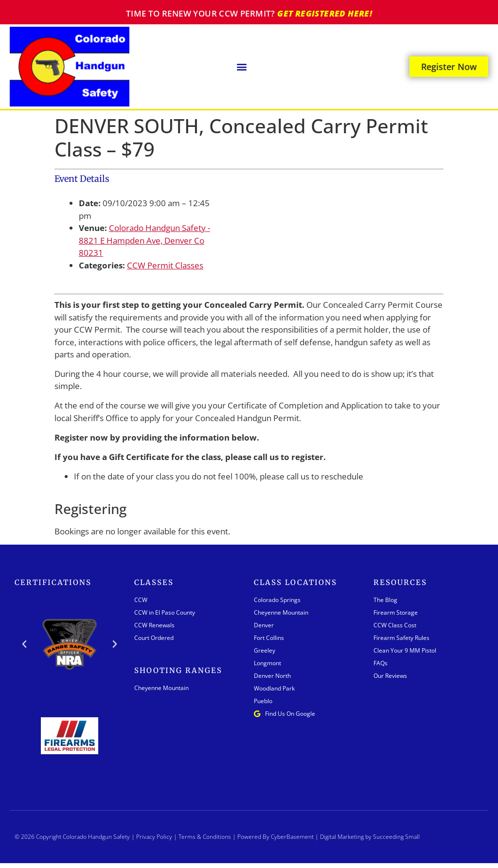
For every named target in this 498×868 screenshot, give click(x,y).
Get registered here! (325, 13)
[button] (242, 66)
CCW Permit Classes (165, 265)
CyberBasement (292, 837)
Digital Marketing (342, 837)
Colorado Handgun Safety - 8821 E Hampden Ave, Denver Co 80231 (144, 240)
